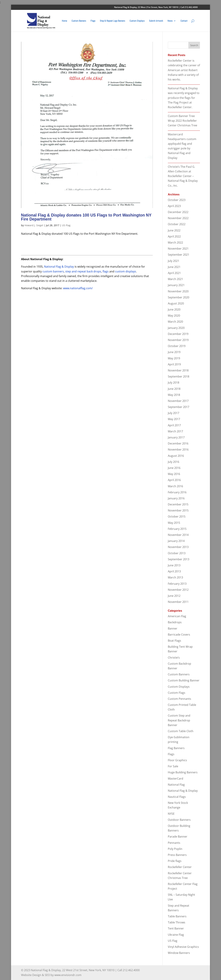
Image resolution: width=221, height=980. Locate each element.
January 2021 (176, 285)
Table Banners (177, 916)
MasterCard (176, 779)
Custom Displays (137, 21)
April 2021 (174, 273)
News (170, 21)
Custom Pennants (179, 699)
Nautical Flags (177, 797)
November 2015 (178, 510)
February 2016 (177, 492)
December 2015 (178, 504)
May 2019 (174, 358)
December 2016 (178, 443)
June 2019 (174, 352)
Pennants (174, 843)
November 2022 (178, 218)
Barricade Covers (179, 635)
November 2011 (178, 602)
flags (106, 271)
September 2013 (179, 559)
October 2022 (177, 224)
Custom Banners (79, 21)
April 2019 (174, 364)
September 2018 (179, 376)
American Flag (177, 616)
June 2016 (174, 468)
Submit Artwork (156, 21)
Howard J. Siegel (34, 225)
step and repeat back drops (83, 271)
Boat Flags (174, 641)
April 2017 (174, 425)
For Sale (173, 766)
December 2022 (178, 212)
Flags (93, 21)
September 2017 (179, 407)
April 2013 (174, 571)
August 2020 (176, 303)
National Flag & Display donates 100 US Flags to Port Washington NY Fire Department (86, 217)
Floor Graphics (177, 760)
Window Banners (179, 953)
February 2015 (177, 529)
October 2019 (177, 346)
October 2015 (177, 516)
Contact (184, 21)
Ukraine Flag (176, 935)
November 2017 (178, 401)
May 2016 (174, 474)
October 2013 (177, 553)
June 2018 (174, 389)
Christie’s (174, 658)
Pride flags (175, 861)
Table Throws (177, 922)
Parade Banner (178, 837)
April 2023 (174, 206)
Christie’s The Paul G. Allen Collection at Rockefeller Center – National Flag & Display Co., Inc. (183, 176)
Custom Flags (177, 693)
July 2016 (174, 462)
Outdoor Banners (179, 820)
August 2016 (176, 456)
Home (64, 21)
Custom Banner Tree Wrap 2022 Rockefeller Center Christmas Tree (182, 121)
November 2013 (178, 547)
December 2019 (178, 334)
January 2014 (176, 541)
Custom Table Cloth (181, 731)
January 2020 (176, 328)
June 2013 (174, 565)
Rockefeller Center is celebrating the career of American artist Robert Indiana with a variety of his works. (184, 70)
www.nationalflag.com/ (78, 288)
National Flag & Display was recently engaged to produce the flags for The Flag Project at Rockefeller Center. (184, 98)
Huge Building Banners (183, 772)
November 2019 (178, 340)
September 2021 (179, 255)
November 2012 (178, 590)
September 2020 (179, 297)
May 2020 (174, 316)
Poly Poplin (175, 849)
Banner (173, 628)
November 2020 (178, 291)
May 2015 (174, 523)
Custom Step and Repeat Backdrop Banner (179, 720)
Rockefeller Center (180, 867)
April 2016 (174, 480)
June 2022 (174, 230)
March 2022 (175, 242)
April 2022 (174, 236)
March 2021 (175, 279)
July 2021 (174, 261)
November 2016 (178, 449)
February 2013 (177, 584)
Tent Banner (176, 928)
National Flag (176, 785)
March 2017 (175, 431)
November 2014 (178, 535)
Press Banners (177, 855)
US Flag (66, 225)
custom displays (126, 271)
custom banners (53, 271)
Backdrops (175, 622)
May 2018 (174, 395)
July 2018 (174, 383)
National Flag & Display (59, 267)
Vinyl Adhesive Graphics (183, 947)
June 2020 (174, 309)
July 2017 (174, 413)
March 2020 (175, 322)
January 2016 (176, 498)
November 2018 (178, 370)
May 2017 (174, 419)
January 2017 (176, 437)
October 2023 (177, 200)
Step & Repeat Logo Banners (112, 21)
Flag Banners (176, 748)
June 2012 (174, 596)
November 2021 (178, 249)
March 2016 (175, 486)
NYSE (171, 814)
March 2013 (175, 577)
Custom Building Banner (184, 680)
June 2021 (174, 267)
